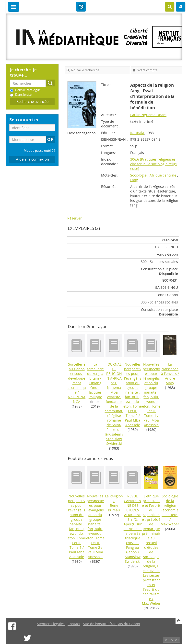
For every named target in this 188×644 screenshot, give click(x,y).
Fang (134, 180)
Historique (81, 7)
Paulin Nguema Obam (148, 115)
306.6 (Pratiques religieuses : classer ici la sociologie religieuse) (154, 164)
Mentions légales (51, 624)
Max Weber (151, 603)
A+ (177, 640)
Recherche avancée (32, 102)
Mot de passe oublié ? (40, 151)
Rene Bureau (114, 508)
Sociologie (139, 175)
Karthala (137, 133)
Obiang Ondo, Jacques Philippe (95, 390)
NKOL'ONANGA (77, 399)
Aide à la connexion (32, 159)
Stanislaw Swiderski (114, 441)
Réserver (75, 218)
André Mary (170, 381)
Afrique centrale (163, 175)
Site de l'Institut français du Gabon (112, 624)
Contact (74, 624)
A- (167, 640)
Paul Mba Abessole (133, 423)
